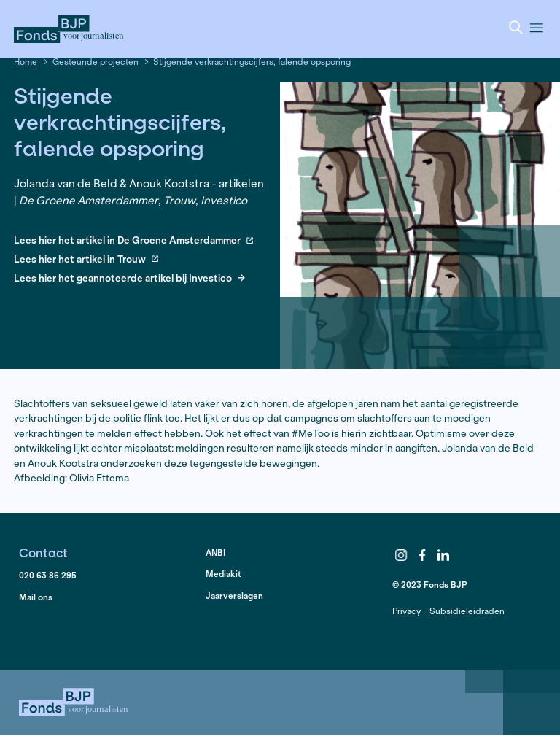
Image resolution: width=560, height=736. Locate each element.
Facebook (422, 555)
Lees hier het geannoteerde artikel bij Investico (129, 279)
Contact (43, 553)
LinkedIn (443, 555)
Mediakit (223, 574)
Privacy (407, 611)
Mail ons (36, 597)
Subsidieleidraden (467, 611)
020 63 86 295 (48, 575)
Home (27, 62)
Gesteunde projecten (97, 62)
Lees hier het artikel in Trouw (86, 260)
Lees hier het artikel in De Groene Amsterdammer (134, 241)
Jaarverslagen (234, 596)
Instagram (402, 555)
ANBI (215, 553)
